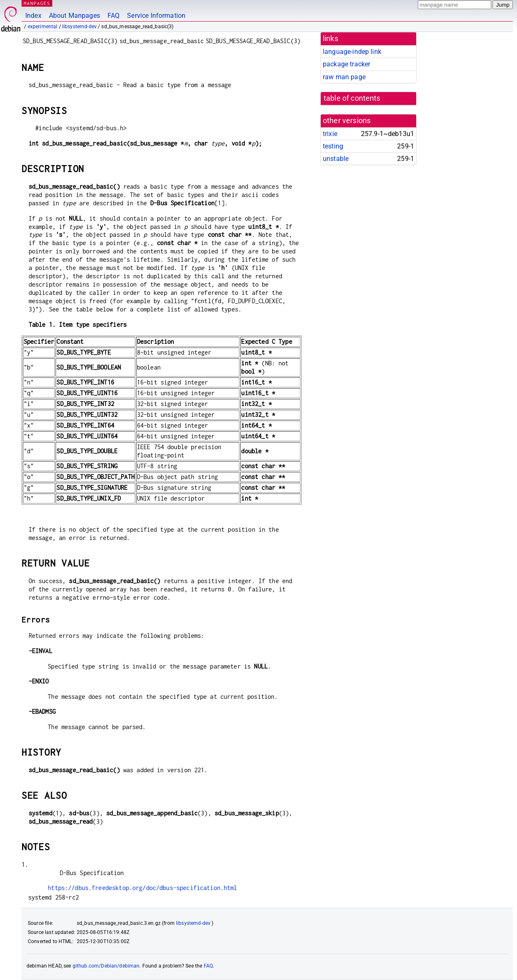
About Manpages (74, 16)
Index (33, 16)
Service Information (156, 16)
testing (333, 146)
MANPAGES (37, 3)
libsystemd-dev (79, 27)
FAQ (113, 16)
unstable (336, 159)
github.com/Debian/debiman (106, 966)
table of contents (352, 98)
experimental (43, 27)
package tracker (346, 64)
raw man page (344, 77)
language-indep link (352, 52)
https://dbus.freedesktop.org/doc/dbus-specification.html (142, 888)
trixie (330, 134)
